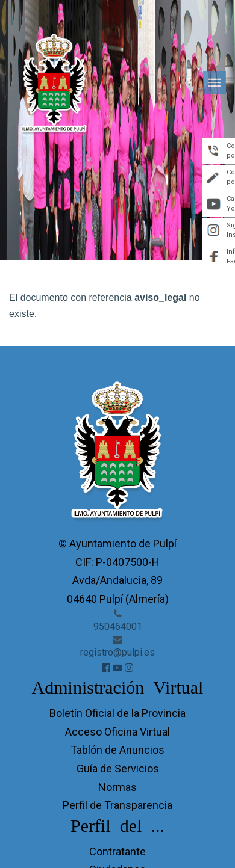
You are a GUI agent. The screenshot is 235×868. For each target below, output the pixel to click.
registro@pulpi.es (117, 652)
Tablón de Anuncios (117, 750)
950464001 (118, 626)
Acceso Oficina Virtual (117, 732)
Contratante (117, 851)
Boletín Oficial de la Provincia (117, 713)
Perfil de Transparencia (117, 805)
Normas (117, 787)
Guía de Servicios (118, 768)
